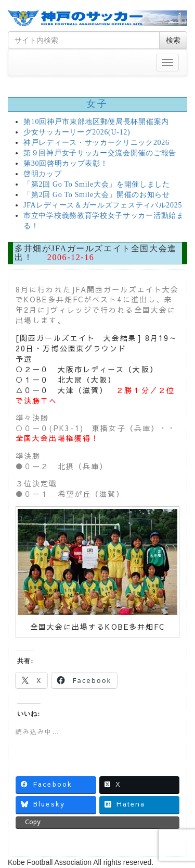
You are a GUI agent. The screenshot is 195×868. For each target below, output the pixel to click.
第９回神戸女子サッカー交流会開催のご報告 (100, 153)
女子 (97, 104)
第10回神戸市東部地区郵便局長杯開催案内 (96, 122)
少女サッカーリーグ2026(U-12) (77, 132)
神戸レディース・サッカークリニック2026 (96, 143)
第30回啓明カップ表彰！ (66, 163)
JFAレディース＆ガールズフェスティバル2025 (103, 205)
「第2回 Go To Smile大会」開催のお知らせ (97, 195)
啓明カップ (43, 174)
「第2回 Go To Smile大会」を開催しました (97, 184)
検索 (173, 40)
